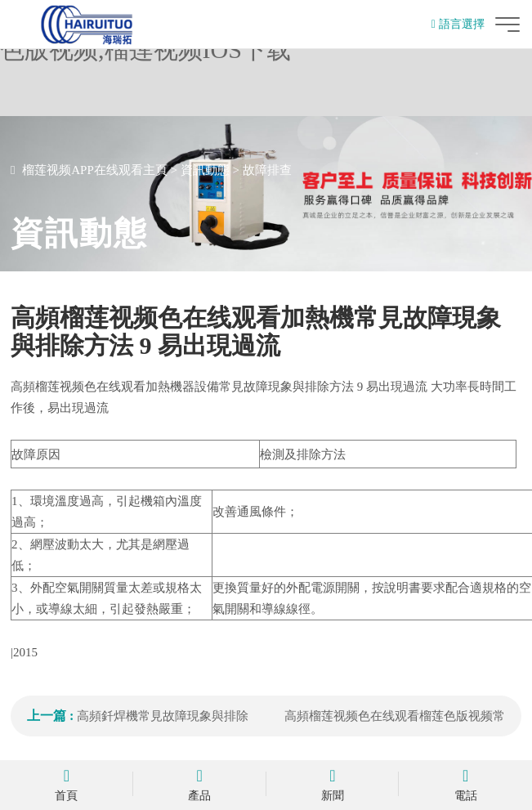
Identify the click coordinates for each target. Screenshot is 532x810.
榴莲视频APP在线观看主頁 (95, 170)
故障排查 (267, 170)
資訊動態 (205, 170)
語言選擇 (458, 24)
